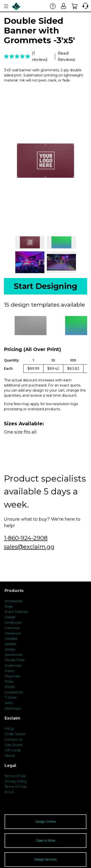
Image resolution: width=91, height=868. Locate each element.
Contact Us (13, 739)
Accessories (13, 601)
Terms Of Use (15, 776)
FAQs (9, 729)
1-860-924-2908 (26, 538)
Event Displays (16, 612)
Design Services (45, 859)
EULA (9, 792)
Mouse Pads (15, 660)
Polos (9, 681)
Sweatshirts (14, 692)
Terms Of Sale (16, 786)
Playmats (12, 676)
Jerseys (10, 649)
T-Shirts (11, 697)
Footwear (12, 628)
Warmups (13, 708)
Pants (9, 671)
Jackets (10, 644)
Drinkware (13, 622)
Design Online (46, 822)
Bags (9, 606)
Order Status (15, 734)
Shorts (10, 687)
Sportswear (14, 655)
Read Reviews (66, 56)
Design (10, 617)
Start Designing (45, 286)
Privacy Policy (16, 781)
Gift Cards (12, 750)
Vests (9, 703)
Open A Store (46, 840)
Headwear (13, 633)
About (10, 755)
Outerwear (13, 665)
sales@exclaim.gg (29, 547)
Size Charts (13, 745)
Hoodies (11, 639)
